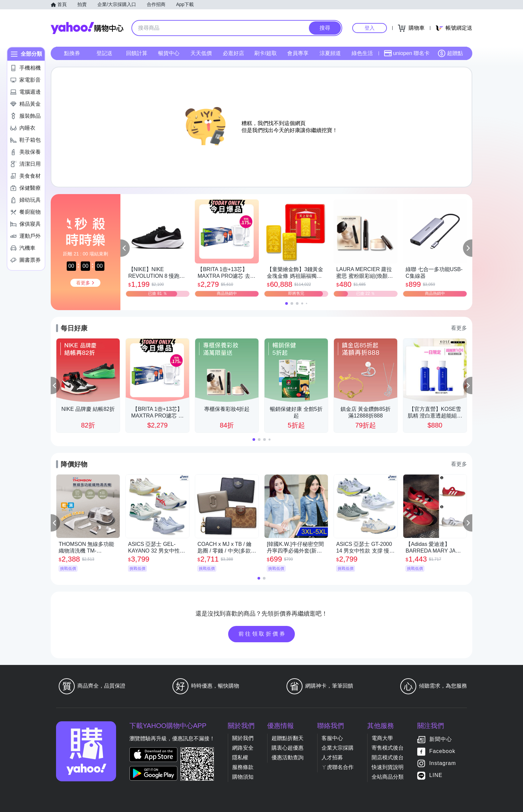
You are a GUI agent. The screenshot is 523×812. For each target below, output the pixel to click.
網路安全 (243, 748)
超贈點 (450, 53)
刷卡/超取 (266, 53)
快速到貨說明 (388, 767)
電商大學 (382, 738)
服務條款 (243, 767)
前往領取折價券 (263, 634)
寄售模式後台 (388, 748)
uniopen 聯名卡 (407, 53)
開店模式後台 (388, 757)
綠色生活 (362, 53)
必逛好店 (233, 53)
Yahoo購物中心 (87, 28)
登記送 (104, 53)
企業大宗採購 (338, 748)
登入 (370, 28)
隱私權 (240, 757)
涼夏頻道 (330, 53)
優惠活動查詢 (288, 757)
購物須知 (243, 777)
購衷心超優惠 (288, 748)
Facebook (442, 751)
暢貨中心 (169, 53)
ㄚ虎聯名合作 (338, 767)
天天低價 (201, 53)
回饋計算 (137, 53)
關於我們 (243, 738)
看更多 (459, 328)
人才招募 (332, 757)
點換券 (72, 53)
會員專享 (298, 53)
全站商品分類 (388, 777)
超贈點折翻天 (288, 738)
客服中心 (332, 738)
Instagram (443, 763)
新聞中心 (441, 739)
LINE (436, 775)
